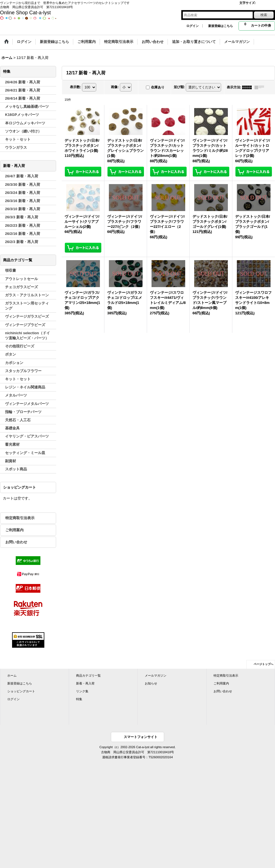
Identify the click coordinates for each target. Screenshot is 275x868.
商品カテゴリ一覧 (88, 675)
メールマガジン (156, 675)
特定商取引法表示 (20, 518)
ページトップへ (263, 664)
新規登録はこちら (221, 26)
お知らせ (151, 683)
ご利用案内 (14, 530)
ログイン (192, 26)
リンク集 (82, 691)
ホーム (12, 675)
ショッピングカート (21, 691)
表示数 (75, 87)
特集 (79, 699)
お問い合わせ (16, 542)
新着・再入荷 (85, 683)
